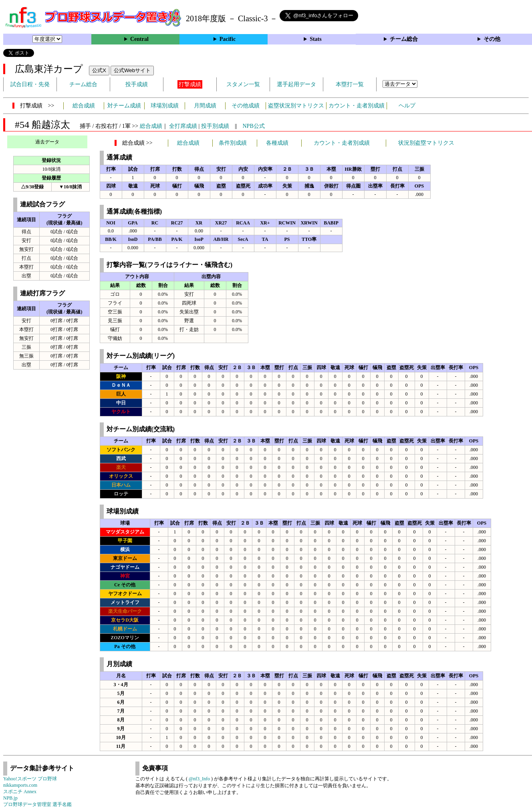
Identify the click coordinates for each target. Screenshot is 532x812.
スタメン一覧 (243, 84)
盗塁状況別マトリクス (296, 106)
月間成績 (205, 106)
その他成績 (246, 106)
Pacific (228, 39)
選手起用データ (296, 84)
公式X (99, 70)
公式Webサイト (132, 70)
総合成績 (84, 106)
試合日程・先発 (30, 84)
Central (139, 39)
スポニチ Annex (20, 792)
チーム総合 (404, 39)
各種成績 (277, 143)
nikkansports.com (20, 785)
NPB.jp (10, 798)
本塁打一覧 (350, 84)
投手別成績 (215, 126)
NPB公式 (254, 126)
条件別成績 (233, 143)
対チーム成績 (124, 106)
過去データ (47, 142)
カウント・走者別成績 (357, 106)
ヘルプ (407, 106)
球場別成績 (165, 106)
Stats (316, 39)
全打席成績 (183, 126)
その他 (492, 39)
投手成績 (137, 84)
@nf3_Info (199, 779)
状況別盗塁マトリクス (426, 143)
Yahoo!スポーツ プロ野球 (30, 779)
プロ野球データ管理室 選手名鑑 (37, 804)
